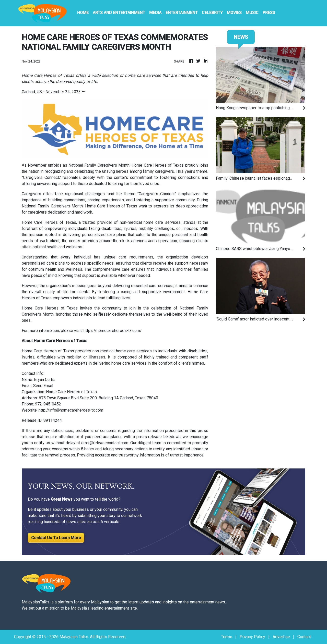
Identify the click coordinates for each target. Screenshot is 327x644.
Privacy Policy (252, 637)
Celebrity (212, 13)
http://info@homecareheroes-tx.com (71, 410)
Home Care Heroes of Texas (157, 165)
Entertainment (182, 13)
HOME (83, 13)
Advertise (281, 637)
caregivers (37, 212)
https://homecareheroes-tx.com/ (113, 331)
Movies (234, 13)
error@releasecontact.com (105, 443)
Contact (304, 637)
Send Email (43, 386)
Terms (227, 637)
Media (155, 13)
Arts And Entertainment (119, 13)
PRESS (269, 13)
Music (252, 13)
